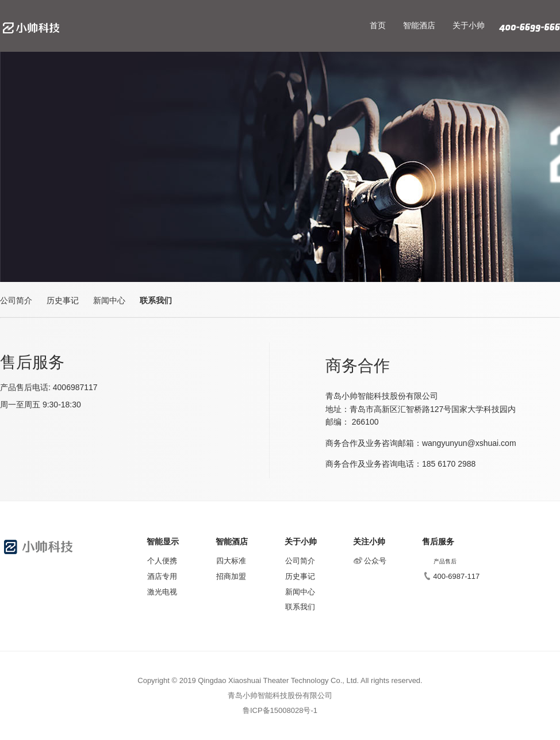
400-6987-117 (451, 576)
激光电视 (162, 592)
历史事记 (63, 300)
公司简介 (16, 300)
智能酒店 (419, 25)
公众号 (370, 561)
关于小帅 (469, 25)
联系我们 (156, 300)
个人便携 (162, 561)
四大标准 (231, 561)
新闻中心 (109, 300)
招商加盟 (231, 576)
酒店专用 (162, 576)
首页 (378, 25)
